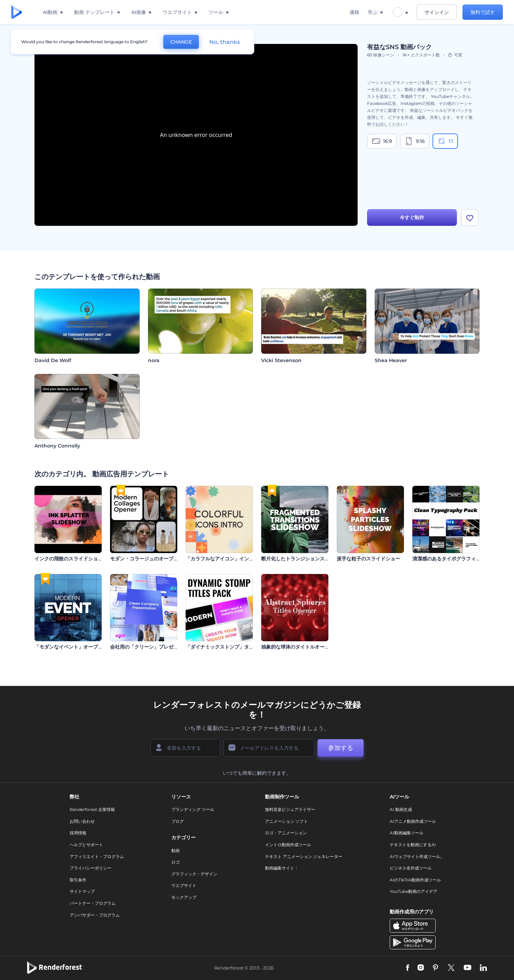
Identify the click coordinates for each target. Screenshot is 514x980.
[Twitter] (451, 968)
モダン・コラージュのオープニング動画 (154, 559)
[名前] (185, 748)
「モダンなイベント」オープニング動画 (78, 647)
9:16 (415, 141)
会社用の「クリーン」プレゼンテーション (156, 647)
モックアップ (184, 897)
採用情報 (78, 833)
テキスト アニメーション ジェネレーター (304, 856)
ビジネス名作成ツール (411, 868)
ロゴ (176, 862)
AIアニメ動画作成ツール (413, 821)
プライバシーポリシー (91, 868)
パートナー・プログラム (93, 903)
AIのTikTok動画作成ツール (415, 880)
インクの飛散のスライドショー (69, 559)
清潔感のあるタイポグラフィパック (451, 559)
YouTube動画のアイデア (414, 891)
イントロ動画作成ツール (288, 845)
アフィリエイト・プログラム (97, 856)
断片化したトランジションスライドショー (307, 559)
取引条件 (78, 880)
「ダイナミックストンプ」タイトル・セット (234, 647)
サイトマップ (82, 891)
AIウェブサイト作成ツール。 (417, 856)
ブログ (178, 821)
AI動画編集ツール (407, 833)
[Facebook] (408, 968)
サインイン (437, 12)
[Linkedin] (483, 968)
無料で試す (483, 12)
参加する (341, 748)
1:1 (445, 141)
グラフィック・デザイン (194, 874)
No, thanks (225, 42)
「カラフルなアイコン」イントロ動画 (227, 559)
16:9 (382, 141)
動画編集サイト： (282, 868)
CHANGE (181, 42)
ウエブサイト (184, 885)
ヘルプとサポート (86, 845)
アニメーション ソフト (286, 821)
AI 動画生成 (401, 809)
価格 (355, 12)
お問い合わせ (82, 821)
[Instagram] (421, 968)
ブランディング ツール (193, 809)
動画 (176, 851)
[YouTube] (468, 968)
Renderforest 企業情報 (92, 809)
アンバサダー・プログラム (95, 915)
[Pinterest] (435, 968)
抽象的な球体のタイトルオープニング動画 (307, 647)
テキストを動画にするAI (413, 845)
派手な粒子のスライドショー (368, 559)
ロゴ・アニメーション (286, 833)
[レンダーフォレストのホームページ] (17, 12)
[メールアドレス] (269, 748)
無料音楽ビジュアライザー (290, 809)
